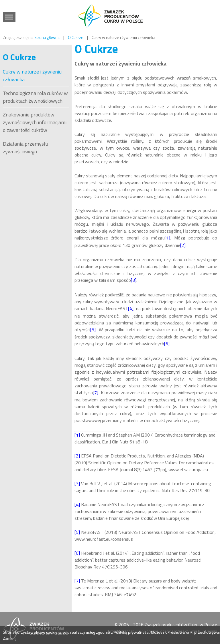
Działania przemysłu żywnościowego (25, 148)
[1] (167, 238)
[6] (167, 344)
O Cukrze (76, 37)
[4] (131, 308)
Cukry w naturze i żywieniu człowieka (32, 76)
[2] (183, 245)
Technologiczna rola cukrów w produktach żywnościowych (35, 97)
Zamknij (10, 638)
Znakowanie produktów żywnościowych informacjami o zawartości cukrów (35, 122)
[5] (93, 330)
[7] (96, 393)
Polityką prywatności (131, 632)
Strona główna (47, 37)
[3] (134, 280)
